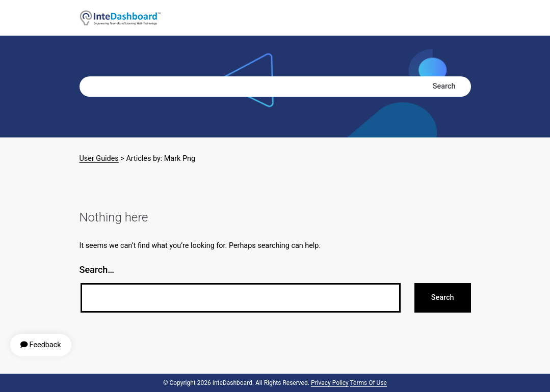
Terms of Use (369, 383)
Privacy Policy (330, 383)
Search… (97, 270)
